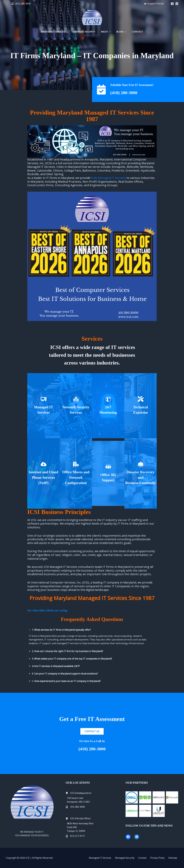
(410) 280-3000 (126, 92)
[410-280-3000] (75, 807)
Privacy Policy (160, 858)
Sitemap (174, 858)
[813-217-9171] (75, 836)
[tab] (92, 637)
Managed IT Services (107, 858)
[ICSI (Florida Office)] (78, 819)
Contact (146, 858)
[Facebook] (172, 4)
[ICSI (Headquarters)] (78, 793)
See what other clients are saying (47, 610)
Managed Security (130, 858)
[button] (21, 4)
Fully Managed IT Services (108, 178)
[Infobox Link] (43, 406)
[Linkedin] (177, 4)
